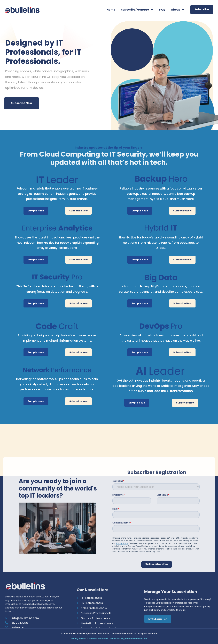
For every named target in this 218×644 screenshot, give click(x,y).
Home (111, 10)
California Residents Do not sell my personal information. (117, 639)
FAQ (162, 10)
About (178, 10)
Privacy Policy (78, 639)
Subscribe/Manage (137, 10)
